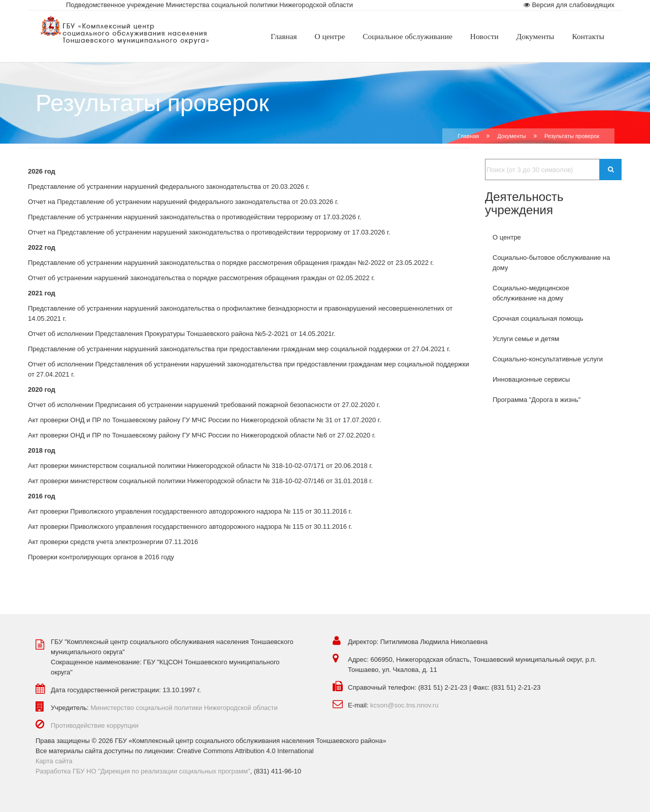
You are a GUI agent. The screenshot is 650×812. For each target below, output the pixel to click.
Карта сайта (54, 761)
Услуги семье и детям (526, 339)
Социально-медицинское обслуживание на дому (531, 293)
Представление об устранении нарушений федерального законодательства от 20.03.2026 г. (169, 187)
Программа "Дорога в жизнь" (537, 400)
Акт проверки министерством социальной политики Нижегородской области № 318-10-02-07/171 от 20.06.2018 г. (200, 466)
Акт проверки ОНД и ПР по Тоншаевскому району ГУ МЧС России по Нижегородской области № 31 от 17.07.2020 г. (205, 420)
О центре (507, 237)
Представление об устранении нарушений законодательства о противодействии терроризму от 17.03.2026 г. (194, 217)
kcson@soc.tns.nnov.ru (404, 705)
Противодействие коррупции (95, 725)
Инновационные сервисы (531, 379)
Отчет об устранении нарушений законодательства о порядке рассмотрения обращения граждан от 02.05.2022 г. (201, 278)
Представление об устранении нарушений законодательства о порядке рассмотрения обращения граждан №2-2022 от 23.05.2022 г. (231, 263)
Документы (512, 136)
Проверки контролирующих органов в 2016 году (101, 557)
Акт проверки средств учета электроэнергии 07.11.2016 (113, 542)
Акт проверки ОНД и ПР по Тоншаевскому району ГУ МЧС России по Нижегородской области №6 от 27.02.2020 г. (202, 435)
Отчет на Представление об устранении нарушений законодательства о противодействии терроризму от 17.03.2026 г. (209, 232)
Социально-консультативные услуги (548, 359)
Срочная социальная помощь (538, 318)
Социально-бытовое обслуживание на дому (551, 263)
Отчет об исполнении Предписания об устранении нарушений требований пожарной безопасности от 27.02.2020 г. (204, 405)
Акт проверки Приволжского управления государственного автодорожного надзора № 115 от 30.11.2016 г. (190, 511)
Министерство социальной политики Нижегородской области (184, 708)
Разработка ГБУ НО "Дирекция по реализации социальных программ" (143, 771)
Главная (468, 136)
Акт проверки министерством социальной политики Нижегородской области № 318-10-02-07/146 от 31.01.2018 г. (200, 481)
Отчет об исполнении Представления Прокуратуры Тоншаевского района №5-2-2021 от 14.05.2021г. (183, 334)
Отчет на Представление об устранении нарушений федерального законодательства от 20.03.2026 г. (183, 202)
